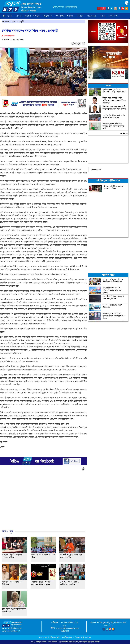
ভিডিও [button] (103, 16)
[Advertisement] (43, 503)
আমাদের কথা (43, 637)
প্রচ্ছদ (6, 21)
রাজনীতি (19, 16)
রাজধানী (28, 16)
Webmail (65, 631)
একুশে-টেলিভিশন (52, 642)
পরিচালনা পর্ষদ (55, 637)
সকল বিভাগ (114, 16)
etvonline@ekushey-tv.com (67, 628)
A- (76, 44)
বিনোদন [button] (81, 16)
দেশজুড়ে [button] (37, 16)
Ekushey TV (96, 170)
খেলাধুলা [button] (71, 16)
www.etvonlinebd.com (11, 628)
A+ (83, 44)
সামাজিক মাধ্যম (67, 637)
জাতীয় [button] (11, 16)
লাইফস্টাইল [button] (92, 16)
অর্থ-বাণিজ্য (60, 16)
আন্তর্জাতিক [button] (49, 16)
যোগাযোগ (88, 637)
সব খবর (124, 133)
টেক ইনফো (79, 637)
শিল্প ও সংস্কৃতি (18, 21)
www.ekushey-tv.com (11, 631)
